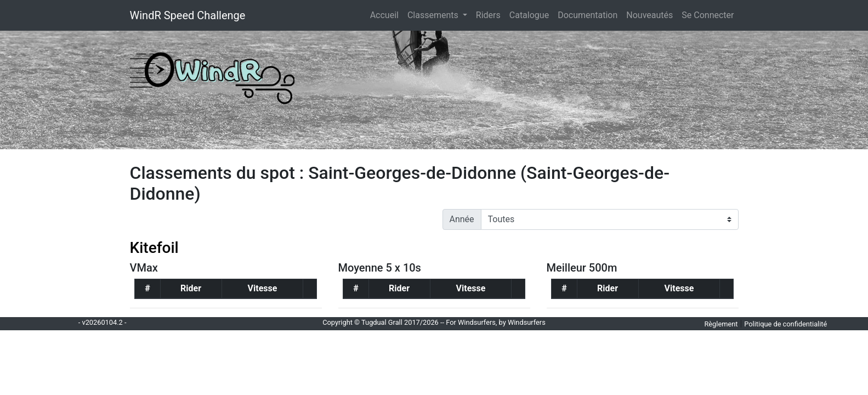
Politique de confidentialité (785, 324)
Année (462, 219)
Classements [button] (434, 15)
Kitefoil (154, 248)
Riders (488, 15)
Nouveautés (649, 15)
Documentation (588, 15)
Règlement (721, 324)
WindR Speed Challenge (188, 15)
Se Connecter (708, 15)
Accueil (387, 14)
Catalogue (529, 15)
